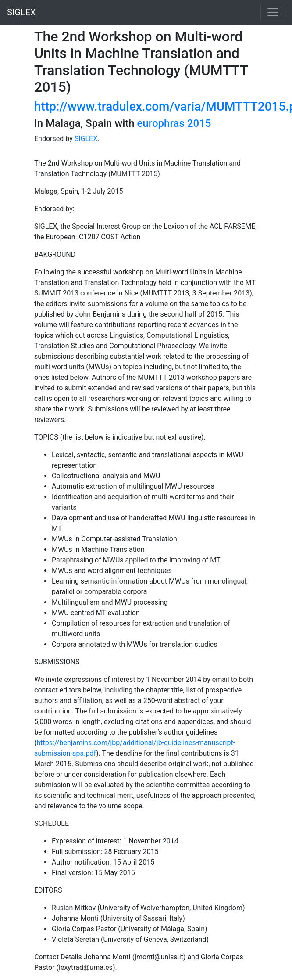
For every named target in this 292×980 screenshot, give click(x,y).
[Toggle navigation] (273, 12)
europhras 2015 (174, 123)
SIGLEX (21, 12)
